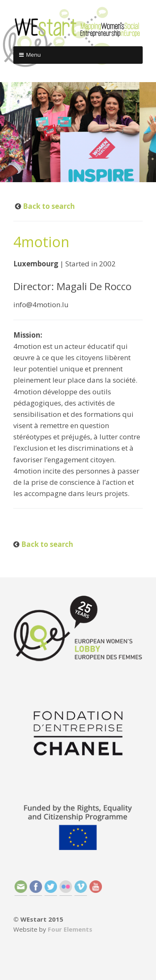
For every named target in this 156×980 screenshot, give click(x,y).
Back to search (48, 206)
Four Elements (70, 929)
